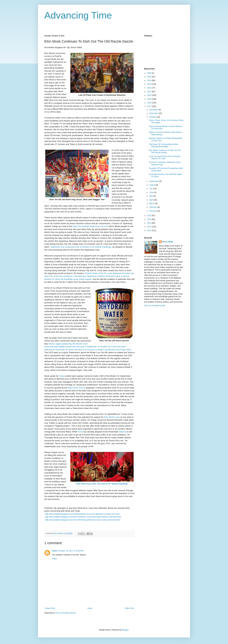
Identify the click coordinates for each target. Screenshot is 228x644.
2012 (149, 230)
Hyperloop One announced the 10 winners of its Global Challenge (81, 247)
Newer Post (50, 608)
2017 (149, 106)
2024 (149, 80)
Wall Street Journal (77, 388)
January (153, 211)
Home (90, 608)
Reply (54, 559)
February (153, 207)
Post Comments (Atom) (66, 613)
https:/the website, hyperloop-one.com (90, 226)
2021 (149, 92)
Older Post (129, 608)
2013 (149, 227)
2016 (149, 216)
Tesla (62, 376)
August (153, 185)
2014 (149, 223)
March (152, 204)
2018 (149, 103)
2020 (149, 95)
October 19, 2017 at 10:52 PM (71, 551)
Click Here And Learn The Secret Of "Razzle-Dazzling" (102, 484)
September (154, 181)
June (152, 192)
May (151, 196)
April (151, 200)
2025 (149, 77)
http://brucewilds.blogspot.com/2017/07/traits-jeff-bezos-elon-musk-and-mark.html (83, 520)
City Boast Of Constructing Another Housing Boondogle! (164, 145)
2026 (149, 73)
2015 (149, 219)
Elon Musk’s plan (112, 417)
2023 (149, 84)
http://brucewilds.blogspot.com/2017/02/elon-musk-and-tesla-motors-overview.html (83, 517)
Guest (55, 551)
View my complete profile (155, 306)
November (154, 113)
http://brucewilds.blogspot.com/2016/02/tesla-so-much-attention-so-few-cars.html (82, 514)
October (153, 117)
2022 (149, 88)
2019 (149, 99)
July (151, 189)
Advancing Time (78, 15)
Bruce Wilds (168, 242)
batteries (122, 432)
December (154, 110)
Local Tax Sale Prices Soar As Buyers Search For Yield (165, 157)
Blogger (125, 630)
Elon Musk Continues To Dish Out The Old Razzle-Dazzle (165, 151)
